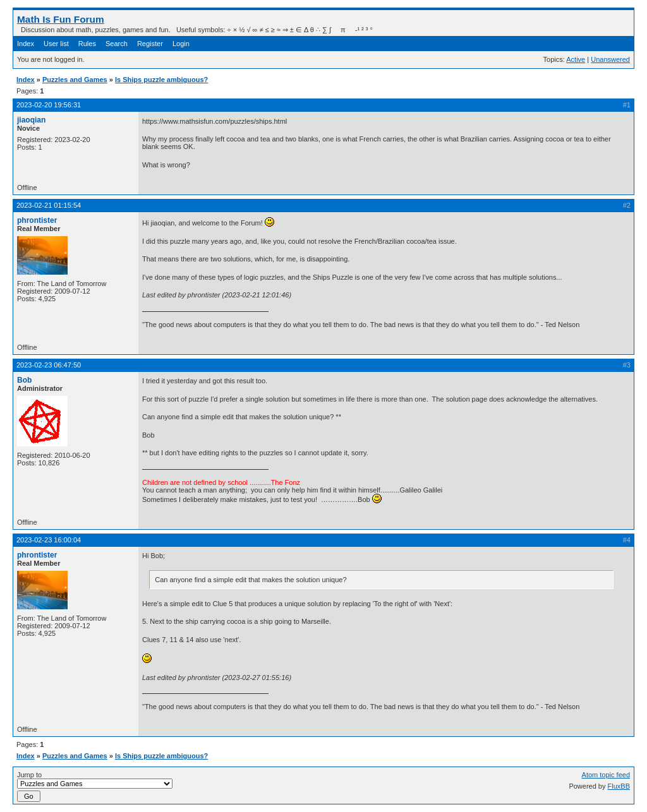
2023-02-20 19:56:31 (49, 105)
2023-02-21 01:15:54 (49, 205)
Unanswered (610, 59)
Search (117, 44)
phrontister (37, 220)
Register (150, 44)
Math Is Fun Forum (61, 19)
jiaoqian (31, 120)
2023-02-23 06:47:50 (49, 365)
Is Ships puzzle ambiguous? (161, 80)
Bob (24, 380)
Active (576, 59)
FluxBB (619, 786)
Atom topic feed (606, 775)
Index (26, 44)
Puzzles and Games (75, 80)
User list (56, 44)
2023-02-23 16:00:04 (49, 540)
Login (181, 44)
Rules (87, 44)
